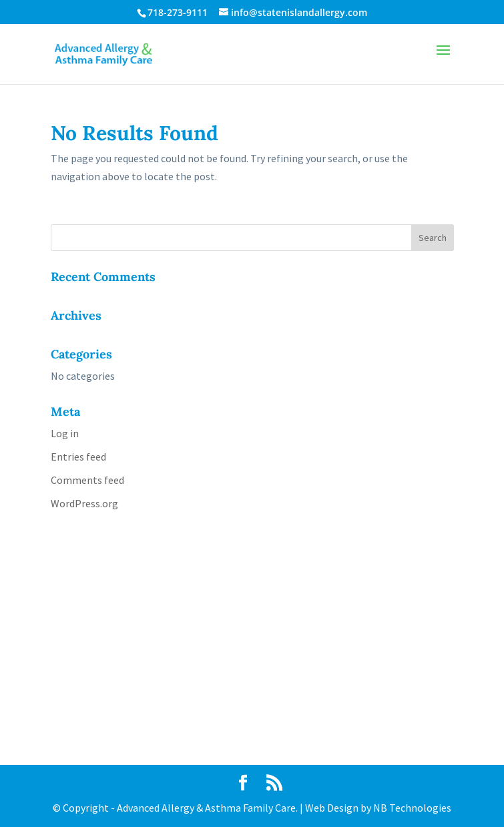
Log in (65, 433)
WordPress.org (84, 503)
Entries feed (78, 457)
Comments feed (87, 480)
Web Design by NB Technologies (378, 808)
